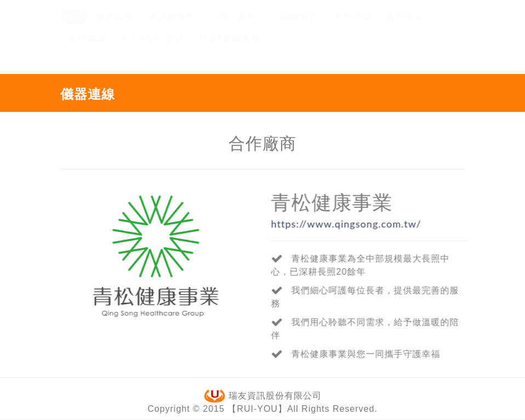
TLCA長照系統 (152, 49)
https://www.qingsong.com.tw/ (346, 224)
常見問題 (352, 27)
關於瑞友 (115, 27)
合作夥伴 (242, 27)
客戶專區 (409, 27)
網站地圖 (87, 49)
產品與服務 (176, 27)
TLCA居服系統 (229, 49)
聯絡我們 (300, 27)
